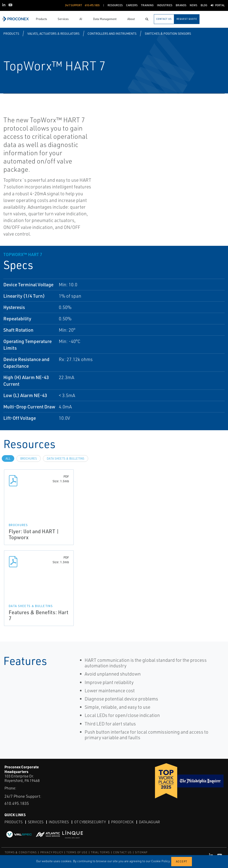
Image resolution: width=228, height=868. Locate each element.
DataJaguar (149, 822)
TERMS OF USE (77, 852)
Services (36, 822)
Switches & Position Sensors (168, 33)
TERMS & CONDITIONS (21, 852)
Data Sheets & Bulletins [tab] (66, 458)
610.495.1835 (17, 803)
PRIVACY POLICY (52, 852)
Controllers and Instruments (112, 33)
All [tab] (8, 458)
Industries (59, 822)
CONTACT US (122, 852)
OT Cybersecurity (90, 822)
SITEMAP (141, 852)
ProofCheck (122, 822)
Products (11, 33)
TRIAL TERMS (100, 852)
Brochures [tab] (29, 458)
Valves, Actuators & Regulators (53, 33)
